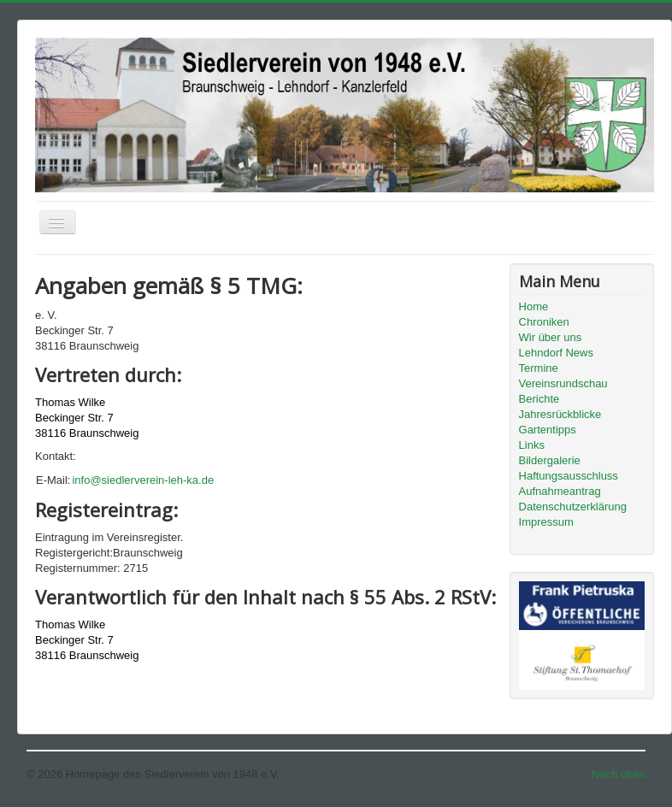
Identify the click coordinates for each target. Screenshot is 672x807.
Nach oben (619, 774)
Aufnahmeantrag (560, 491)
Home (534, 306)
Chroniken (544, 322)
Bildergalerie (550, 460)
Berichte (539, 399)
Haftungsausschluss (569, 476)
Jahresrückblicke (560, 414)
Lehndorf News (556, 353)
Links (532, 445)
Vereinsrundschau (563, 383)
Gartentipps (548, 430)
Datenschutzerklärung (573, 507)
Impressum (546, 522)
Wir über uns (551, 337)
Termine (539, 368)
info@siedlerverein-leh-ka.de (143, 480)
